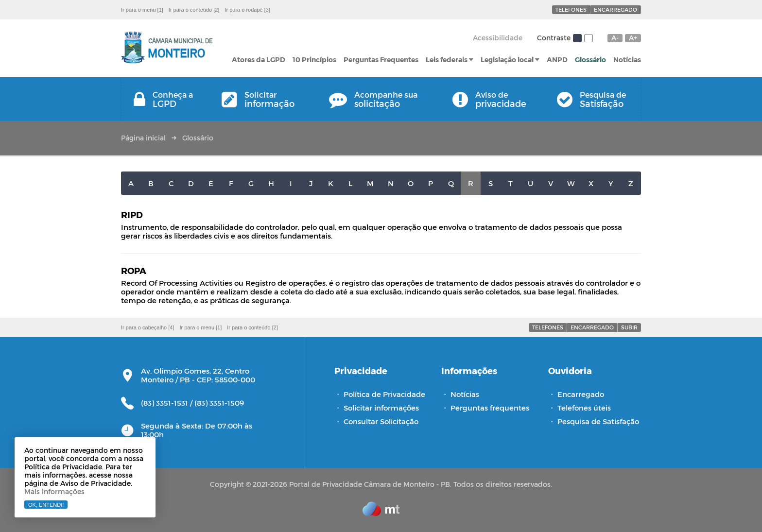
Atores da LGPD (259, 60)
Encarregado (615, 9)
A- (615, 38)
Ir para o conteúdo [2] (194, 10)
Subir (629, 327)
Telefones (571, 9)
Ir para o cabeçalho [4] (147, 327)
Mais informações (54, 491)
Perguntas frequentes (490, 408)
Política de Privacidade (384, 394)
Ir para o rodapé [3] (247, 10)
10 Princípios (314, 60)
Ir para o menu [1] (142, 10)
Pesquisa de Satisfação (598, 421)
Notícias (627, 60)
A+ (633, 38)
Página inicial (143, 138)
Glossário (590, 60)
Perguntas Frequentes (381, 60)
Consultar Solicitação (381, 421)
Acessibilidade (498, 38)
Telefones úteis (584, 408)
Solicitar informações (381, 408)
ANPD (557, 60)
